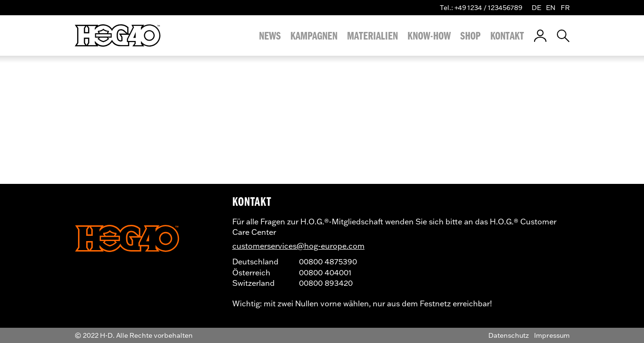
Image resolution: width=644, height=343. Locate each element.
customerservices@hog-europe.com (298, 246)
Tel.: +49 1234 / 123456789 (481, 7)
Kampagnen (314, 36)
